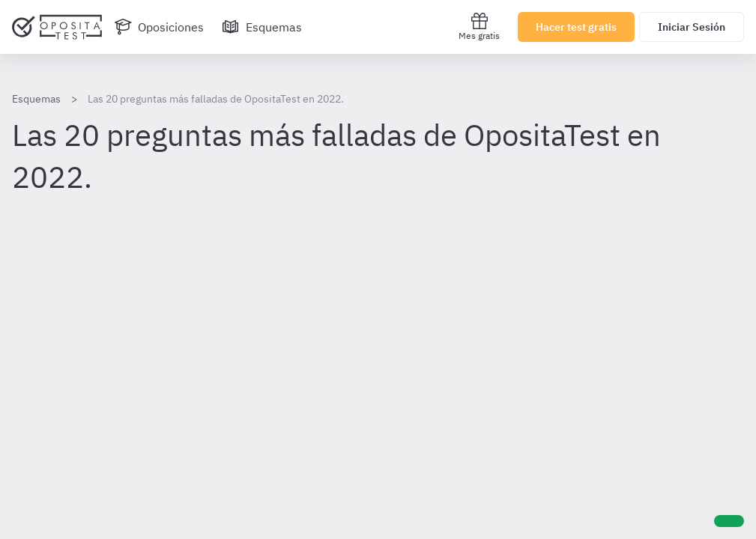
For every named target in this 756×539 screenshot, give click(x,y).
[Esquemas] (262, 27)
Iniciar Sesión (692, 27)
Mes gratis (479, 27)
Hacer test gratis (576, 27)
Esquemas (36, 99)
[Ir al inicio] (57, 27)
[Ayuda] (729, 521)
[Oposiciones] (159, 27)
